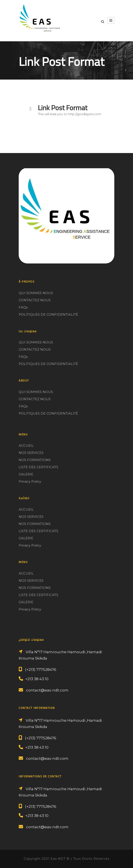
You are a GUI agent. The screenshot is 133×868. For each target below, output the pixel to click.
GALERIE (26, 474)
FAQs (23, 307)
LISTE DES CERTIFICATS (38, 467)
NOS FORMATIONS (35, 460)
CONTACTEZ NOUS (35, 300)
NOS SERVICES (31, 453)
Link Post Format (63, 108)
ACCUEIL (26, 446)
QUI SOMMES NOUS (36, 293)
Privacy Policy (30, 481)
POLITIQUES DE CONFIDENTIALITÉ (48, 314)
